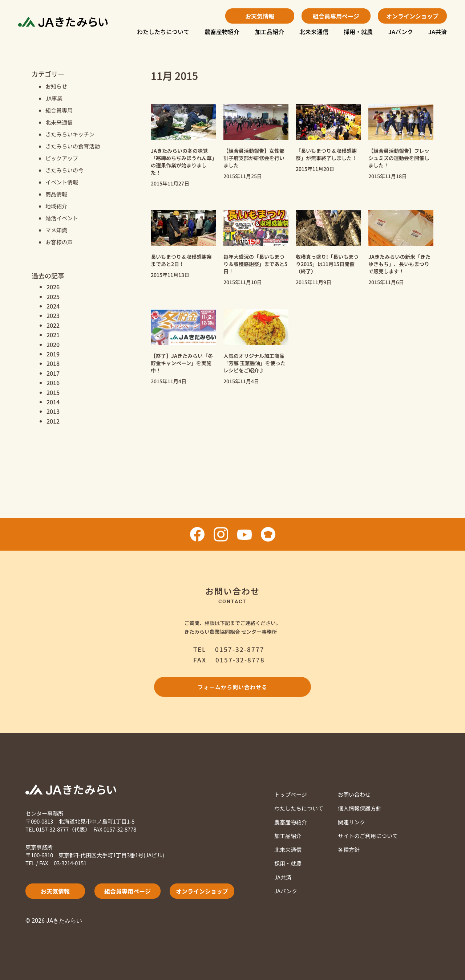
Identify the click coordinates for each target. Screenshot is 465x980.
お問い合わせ (354, 794)
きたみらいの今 (64, 170)
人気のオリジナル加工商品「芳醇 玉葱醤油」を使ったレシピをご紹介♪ (254, 363)
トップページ (291, 794)
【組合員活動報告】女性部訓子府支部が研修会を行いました (254, 158)
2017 (53, 373)
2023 (53, 315)
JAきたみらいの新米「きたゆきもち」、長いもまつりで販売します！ (399, 264)
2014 (53, 402)
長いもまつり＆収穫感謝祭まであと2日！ (181, 260)
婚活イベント (62, 218)
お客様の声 (59, 242)
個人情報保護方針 (360, 808)
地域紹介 (56, 206)
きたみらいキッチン (70, 134)
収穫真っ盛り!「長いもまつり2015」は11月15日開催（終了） (327, 264)
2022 (53, 325)
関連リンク (351, 822)
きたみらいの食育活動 (73, 146)
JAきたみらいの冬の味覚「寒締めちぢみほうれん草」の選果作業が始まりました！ (183, 162)
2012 (53, 421)
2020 (53, 344)
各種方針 (349, 850)
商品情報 (56, 194)
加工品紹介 (270, 32)
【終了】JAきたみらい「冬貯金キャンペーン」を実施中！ (182, 363)
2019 (53, 354)
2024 (53, 306)
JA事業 (54, 98)
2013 (53, 411)
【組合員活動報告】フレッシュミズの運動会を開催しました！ (399, 158)
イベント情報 (62, 182)
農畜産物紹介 (222, 32)
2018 (53, 363)
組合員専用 (59, 110)
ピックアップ (62, 158)
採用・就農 (358, 32)
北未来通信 (314, 32)
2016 (53, 383)
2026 (53, 287)
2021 (53, 335)
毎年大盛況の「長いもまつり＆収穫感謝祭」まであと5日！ (255, 264)
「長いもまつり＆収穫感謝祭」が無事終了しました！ (326, 154)
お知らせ (56, 86)
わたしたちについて (163, 32)
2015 (53, 392)
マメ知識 (56, 230)
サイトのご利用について (368, 836)
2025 (53, 297)
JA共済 (438, 32)
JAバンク (401, 32)
